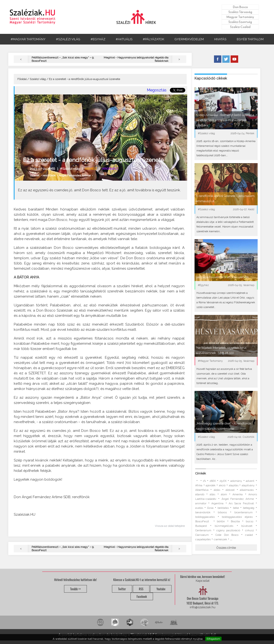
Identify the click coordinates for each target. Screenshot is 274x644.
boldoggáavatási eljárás (237, 517)
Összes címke (226, 548)
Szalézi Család (240, 27)
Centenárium (203, 530)
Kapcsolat (203, 581)
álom (224, 494)
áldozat (230, 490)
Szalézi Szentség (240, 22)
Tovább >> (76, 589)
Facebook (142, 596)
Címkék (201, 473)
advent (250, 481)
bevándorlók (203, 512)
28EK (213, 481)
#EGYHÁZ (98, 39)
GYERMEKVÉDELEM (189, 39)
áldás (217, 490)
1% (204, 481)
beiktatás (223, 508)
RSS (141, 589)
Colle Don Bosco (227, 535)
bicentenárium (244, 512)
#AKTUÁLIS (124, 39)
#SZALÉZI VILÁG (68, 39)
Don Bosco (240, 7)
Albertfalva (202, 490)
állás (212, 494)
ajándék (211, 485)
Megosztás (157, 90)
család (249, 535)
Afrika (199, 485)
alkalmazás (247, 490)
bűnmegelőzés (224, 526)
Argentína (217, 503)
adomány (236, 481)
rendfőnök (49, 175)
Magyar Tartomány (240, 17)
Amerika (238, 494)
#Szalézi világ (70, 169)
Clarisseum (202, 535)
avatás (199, 508)
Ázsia (210, 508)
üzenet (35, 175)
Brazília (235, 521)
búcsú (250, 521)
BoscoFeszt (203, 521)
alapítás (234, 485)
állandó (200, 494)
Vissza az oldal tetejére (170, 526)
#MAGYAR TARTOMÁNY (28, 39)
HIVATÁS (220, 39)
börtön (221, 521)
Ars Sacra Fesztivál (241, 503)
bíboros (222, 512)
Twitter (122, 589)
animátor (201, 503)
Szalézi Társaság (240, 12)
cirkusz (249, 530)
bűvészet (247, 526)
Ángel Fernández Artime (75, 175)
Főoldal (22, 79)
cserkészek (220, 539)
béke (236, 508)
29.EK (223, 481)
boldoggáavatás (205, 517)
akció (222, 485)
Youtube (161, 589)
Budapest (201, 526)
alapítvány (248, 485)
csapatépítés (203, 539)
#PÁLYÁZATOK (153, 39)
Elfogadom (213, 639)
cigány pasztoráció (228, 530)
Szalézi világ (38, 79)
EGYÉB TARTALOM (250, 39)
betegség (249, 508)
